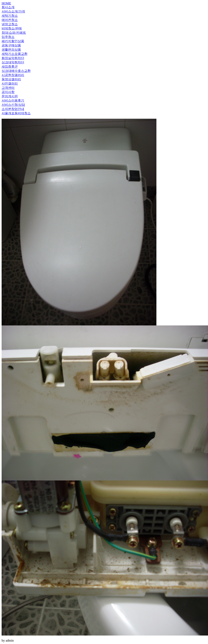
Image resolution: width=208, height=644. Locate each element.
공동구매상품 (11, 45)
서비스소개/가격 (13, 11)
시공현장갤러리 (13, 75)
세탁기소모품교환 (15, 54)
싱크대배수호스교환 (16, 71)
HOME (6, 3)
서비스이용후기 (13, 100)
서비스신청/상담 (13, 105)
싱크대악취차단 (13, 62)
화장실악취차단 (13, 58)
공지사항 (8, 92)
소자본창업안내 (13, 109)
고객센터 (8, 88)
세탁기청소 (10, 16)
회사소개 (8, 7)
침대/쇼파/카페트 (14, 33)
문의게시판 (10, 96)
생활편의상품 (11, 50)
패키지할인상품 (13, 41)
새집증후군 (10, 67)
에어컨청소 (10, 20)
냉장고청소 (10, 24)
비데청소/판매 (12, 28)
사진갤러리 (10, 83)
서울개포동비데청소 (16, 113)
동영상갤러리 (11, 79)
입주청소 (8, 37)
